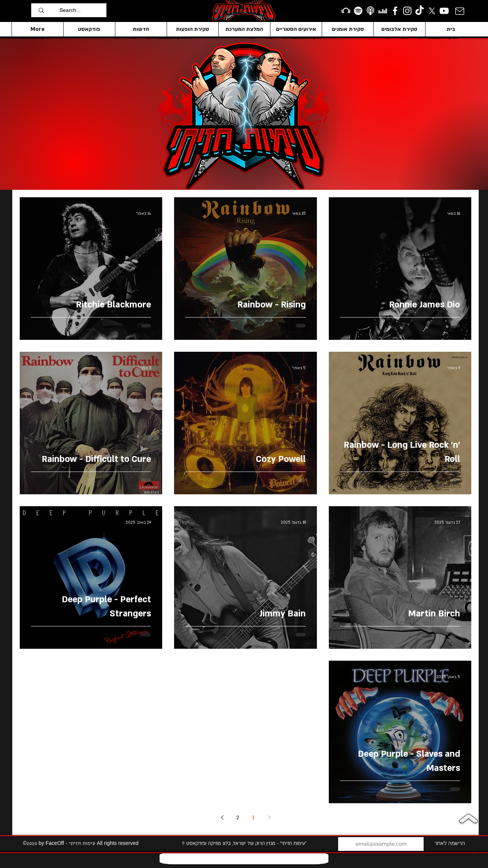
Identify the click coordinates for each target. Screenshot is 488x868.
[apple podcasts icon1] (370, 11)
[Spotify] (358, 11)
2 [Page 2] (238, 818)
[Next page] (222, 817)
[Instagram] (407, 11)
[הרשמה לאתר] (450, 844)
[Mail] (460, 11)
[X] (432, 11)
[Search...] (81, 10)
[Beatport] (346, 11)
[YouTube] (444, 11)
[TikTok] (420, 11)
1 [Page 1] (253, 818)
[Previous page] (269, 817)
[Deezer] (383, 11)
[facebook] (395, 11)
